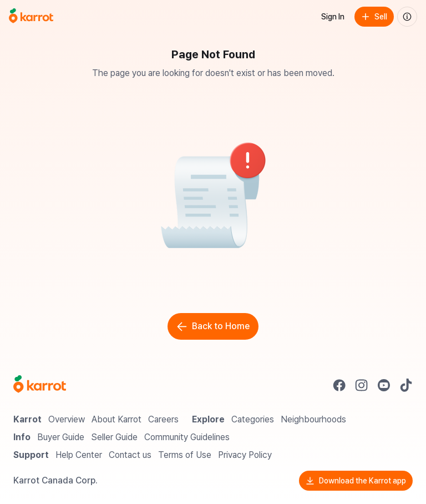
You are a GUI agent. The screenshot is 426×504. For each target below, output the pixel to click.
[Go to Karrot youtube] (384, 385)
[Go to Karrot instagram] (362, 385)
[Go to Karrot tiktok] (406, 385)
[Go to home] (31, 17)
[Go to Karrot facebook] (339, 385)
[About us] (407, 17)
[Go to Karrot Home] (40, 385)
